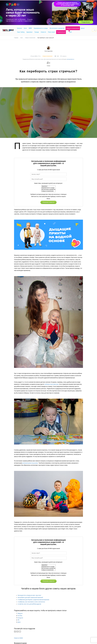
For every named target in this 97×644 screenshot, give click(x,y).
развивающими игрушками (30, 463)
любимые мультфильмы (52, 384)
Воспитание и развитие (48, 189)
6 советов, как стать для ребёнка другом (29, 604)
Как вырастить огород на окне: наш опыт (29, 595)
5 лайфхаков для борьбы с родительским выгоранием (33, 600)
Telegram (20, 613)
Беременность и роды (48, 188)
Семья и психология (48, 191)
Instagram (20, 618)
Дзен (19, 622)
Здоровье (48, 186)
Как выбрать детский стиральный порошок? (30, 598)
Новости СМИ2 (18, 638)
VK (18, 620)
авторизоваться (71, 59)
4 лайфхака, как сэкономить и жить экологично (31, 602)
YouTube (20, 616)
